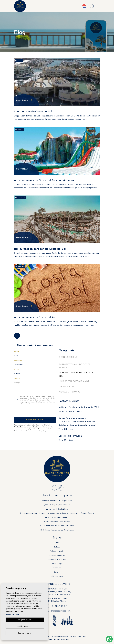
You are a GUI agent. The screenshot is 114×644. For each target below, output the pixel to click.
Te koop (57, 547)
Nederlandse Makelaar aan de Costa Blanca (57, 530)
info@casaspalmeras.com (59, 611)
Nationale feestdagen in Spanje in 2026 (79, 407)
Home (57, 543)
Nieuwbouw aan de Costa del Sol (57, 517)
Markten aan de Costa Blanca (57, 509)
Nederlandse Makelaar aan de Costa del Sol (57, 526)
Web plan (82, 636)
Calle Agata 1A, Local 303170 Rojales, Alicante (57, 600)
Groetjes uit (66, 386)
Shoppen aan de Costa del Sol (33, 111)
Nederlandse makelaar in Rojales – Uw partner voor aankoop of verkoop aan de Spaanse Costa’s (57, 513)
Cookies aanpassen (25, 626)
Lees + (79, 411)
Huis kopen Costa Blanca (74, 381)
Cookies (73, 636)
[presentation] (36, 411)
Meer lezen (24, 100)
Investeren (57, 568)
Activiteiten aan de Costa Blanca (74, 366)
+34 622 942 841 (59, 606)
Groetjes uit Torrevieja (70, 436)
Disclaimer (55, 636)
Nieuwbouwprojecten (57, 555)
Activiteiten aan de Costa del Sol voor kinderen (44, 180)
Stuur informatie (35, 420)
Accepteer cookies (25, 620)
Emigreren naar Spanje (57, 559)
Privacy (64, 636)
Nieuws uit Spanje (69, 392)
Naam (16, 352)
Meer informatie (12, 614)
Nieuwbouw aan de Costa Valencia (57, 522)
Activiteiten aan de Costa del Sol (35, 317)
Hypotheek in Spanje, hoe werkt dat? (57, 505)
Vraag (17, 379)
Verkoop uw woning (57, 551)
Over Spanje (57, 564)
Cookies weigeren (25, 633)
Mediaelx (65, 639)
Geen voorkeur (68, 357)
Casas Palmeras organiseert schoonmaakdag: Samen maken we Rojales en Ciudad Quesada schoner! (77, 422)
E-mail (17, 370)
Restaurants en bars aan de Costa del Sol (40, 249)
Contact (57, 572)
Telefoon (18, 361)
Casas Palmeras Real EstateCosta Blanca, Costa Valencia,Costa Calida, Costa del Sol (57, 592)
